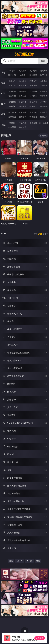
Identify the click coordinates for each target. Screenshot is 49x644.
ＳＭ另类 (44, 85)
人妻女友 (33, 112)
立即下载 (40, 638)
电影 (3, 93)
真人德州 (23, 71)
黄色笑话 (33, 117)
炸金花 (23, 75)
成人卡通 (33, 91)
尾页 (38, 561)
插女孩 (12, 123)
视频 (3, 83)
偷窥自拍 (12, 102)
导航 (3, 125)
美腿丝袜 (12, 106)
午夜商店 (23, 123)
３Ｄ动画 (44, 81)
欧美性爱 (44, 91)
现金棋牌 (33, 75)
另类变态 (44, 96)
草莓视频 (33, 123)
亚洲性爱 (12, 91)
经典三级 (23, 96)
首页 (11, 561)
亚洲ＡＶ (12, 81)
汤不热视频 (44, 123)
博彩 (3, 72)
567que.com (24, 54)
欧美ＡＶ (33, 81)
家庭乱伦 (23, 112)
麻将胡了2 (12, 75)
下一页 (29, 561)
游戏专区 (44, 71)
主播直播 (33, 85)
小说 (3, 114)
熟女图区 (33, 106)
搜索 (43, 61)
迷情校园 (12, 117)
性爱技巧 (44, 117)
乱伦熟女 (33, 96)
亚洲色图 (23, 102)
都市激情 (12, 112)
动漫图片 (44, 102)
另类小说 (23, 117)
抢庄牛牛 (44, 75)
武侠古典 (44, 112)
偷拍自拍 (23, 91)
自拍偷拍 (23, 81)
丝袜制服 (23, 85)
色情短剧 (23, 127)
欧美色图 (33, 102)
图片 (3, 104)
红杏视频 (12, 127)
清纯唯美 (23, 106)
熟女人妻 (12, 85)
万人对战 (33, 71)
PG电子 (12, 71)
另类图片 (44, 106)
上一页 (20, 561)
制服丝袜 (12, 96)
